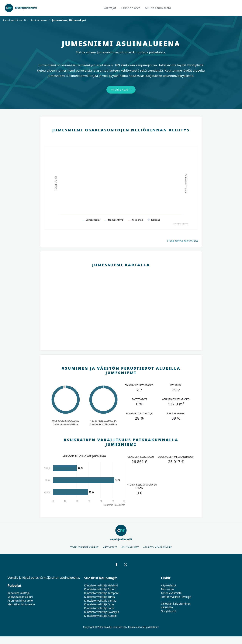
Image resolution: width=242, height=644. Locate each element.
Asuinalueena (39, 20)
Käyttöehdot (169, 585)
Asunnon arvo (131, 8)
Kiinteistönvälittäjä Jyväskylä (102, 612)
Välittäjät (110, 8)
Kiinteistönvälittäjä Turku (100, 597)
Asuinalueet (130, 547)
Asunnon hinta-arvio (20, 601)
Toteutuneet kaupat (84, 547)
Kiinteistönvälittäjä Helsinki (101, 585)
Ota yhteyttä (169, 611)
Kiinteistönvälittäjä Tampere (101, 593)
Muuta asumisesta (158, 8)
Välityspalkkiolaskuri (20, 597)
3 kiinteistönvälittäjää (82, 76)
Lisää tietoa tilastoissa (182, 241)
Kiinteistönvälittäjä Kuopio (100, 616)
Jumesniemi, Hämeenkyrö (69, 20)
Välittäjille (167, 607)
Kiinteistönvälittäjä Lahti (99, 608)
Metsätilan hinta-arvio (21, 604)
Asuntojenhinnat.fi (14, 20)
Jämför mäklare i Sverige (176, 597)
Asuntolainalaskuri (157, 547)
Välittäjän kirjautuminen (176, 604)
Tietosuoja (167, 589)
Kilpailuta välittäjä (19, 593)
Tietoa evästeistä (171, 593)
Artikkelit (110, 547)
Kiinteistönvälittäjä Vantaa (100, 601)
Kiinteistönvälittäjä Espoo (100, 589)
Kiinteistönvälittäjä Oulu (99, 604)
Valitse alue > (121, 90)
